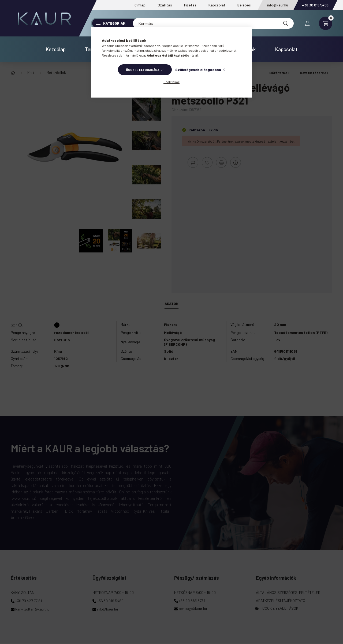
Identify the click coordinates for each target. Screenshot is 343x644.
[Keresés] (213, 23)
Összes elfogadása (143, 70)
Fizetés (190, 5)
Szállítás (165, 5)
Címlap (140, 5)
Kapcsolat (217, 5)
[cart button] (326, 23)
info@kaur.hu (278, 5)
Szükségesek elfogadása (198, 70)
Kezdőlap (56, 49)
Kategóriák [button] (111, 23)
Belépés (244, 5)
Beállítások (171, 82)
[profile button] (307, 23)
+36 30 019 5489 (315, 5)
